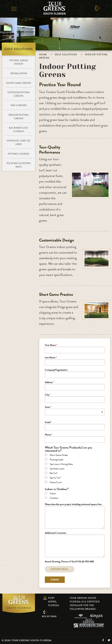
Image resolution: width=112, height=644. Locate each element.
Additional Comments (55, 533)
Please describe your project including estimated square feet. (73, 505)
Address (49, 383)
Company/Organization (56, 370)
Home (43, 55)
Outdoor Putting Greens (19, 94)
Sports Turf (55, 478)
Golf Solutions (66, 55)
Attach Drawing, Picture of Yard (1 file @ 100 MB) (69, 562)
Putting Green (57, 460)
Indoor (53, 494)
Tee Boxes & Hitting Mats (19, 165)
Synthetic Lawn (57, 469)
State (47, 407)
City (47, 395)
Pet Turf (53, 473)
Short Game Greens (19, 83)
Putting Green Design (19, 62)
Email (48, 423)
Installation (19, 73)
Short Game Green (59, 455)
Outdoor (54, 498)
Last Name (50, 358)
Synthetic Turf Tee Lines (19, 143)
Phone (48, 435)
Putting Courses (19, 154)
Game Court (56, 483)
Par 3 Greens (19, 105)
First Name (50, 345)
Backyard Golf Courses (19, 130)
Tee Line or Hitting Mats (61, 464)
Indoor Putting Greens (19, 117)
